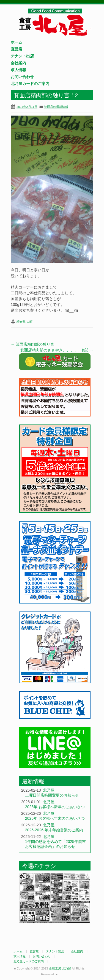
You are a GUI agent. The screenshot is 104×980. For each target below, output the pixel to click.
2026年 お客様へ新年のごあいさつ (55, 807)
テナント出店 (22, 56)
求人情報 (18, 70)
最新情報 (33, 781)
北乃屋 (49, 790)
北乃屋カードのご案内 (30, 84)
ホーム (17, 42)
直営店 (17, 49)
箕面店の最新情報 (56, 107)
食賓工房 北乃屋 (55, 22)
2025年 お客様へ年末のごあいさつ (55, 818)
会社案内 (18, 63)
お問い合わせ (22, 77)
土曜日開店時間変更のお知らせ (52, 795)
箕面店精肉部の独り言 (32, 344)
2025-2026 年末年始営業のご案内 (54, 830)
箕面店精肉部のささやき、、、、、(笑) (57, 350)
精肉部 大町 (24, 322)
